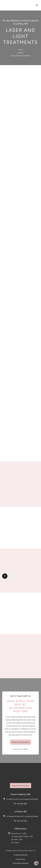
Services (21, 53)
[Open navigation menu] (37, 5)
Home (21, 50)
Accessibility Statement (21, 863)
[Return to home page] (11, 5)
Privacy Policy (20, 859)
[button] (21, 742)
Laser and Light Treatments (20, 56)
